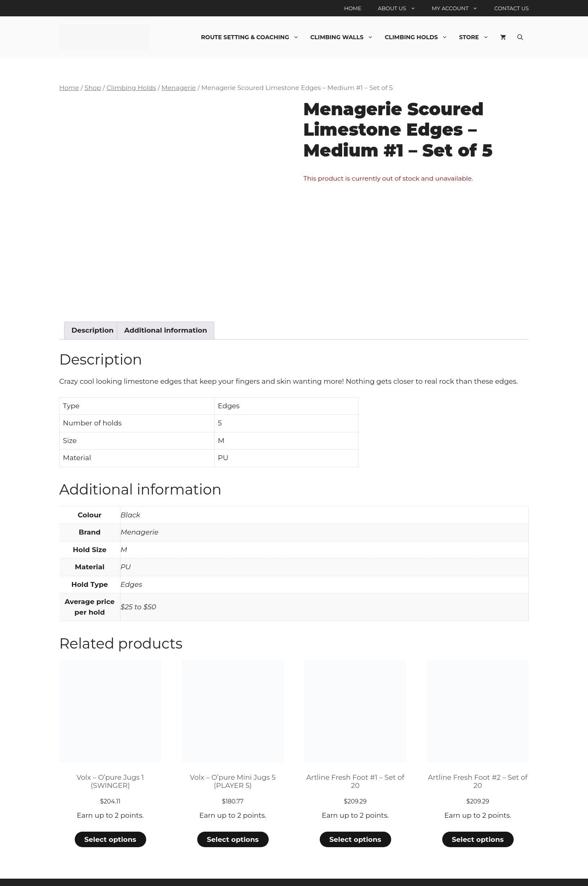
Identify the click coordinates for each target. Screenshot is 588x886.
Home (353, 8)
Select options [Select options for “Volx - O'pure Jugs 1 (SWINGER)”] (110, 813)
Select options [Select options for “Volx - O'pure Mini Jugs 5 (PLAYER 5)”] (233, 813)
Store (477, 37)
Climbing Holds (419, 37)
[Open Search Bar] (520, 37)
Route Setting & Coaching (253, 37)
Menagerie (178, 88)
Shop (93, 88)
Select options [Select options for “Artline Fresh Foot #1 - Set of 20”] (355, 813)
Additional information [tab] (166, 304)
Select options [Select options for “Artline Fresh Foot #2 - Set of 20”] (478, 813)
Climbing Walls (345, 37)
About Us (401, 8)
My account (459, 8)
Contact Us (511, 8)
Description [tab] (92, 304)
